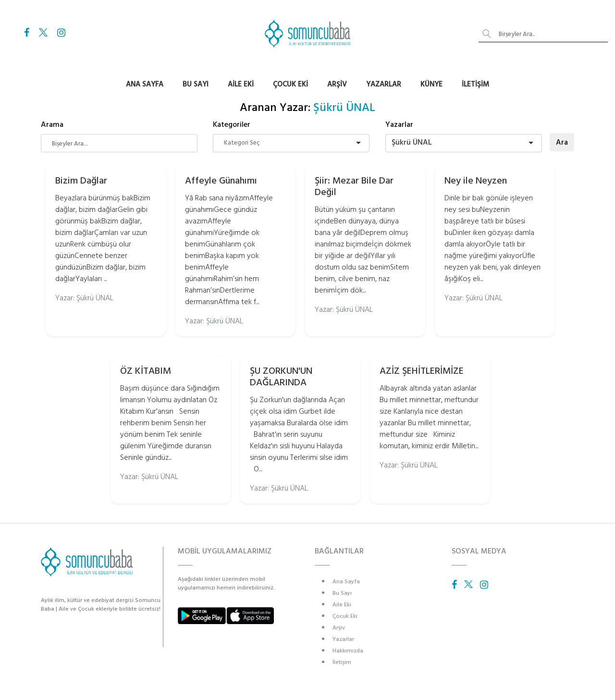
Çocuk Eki (290, 84)
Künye (431, 84)
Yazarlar (384, 84)
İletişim (475, 84)
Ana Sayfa (145, 84)
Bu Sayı (196, 84)
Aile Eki (241, 84)
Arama (52, 124)
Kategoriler (232, 124)
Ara (562, 142)
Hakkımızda (348, 651)
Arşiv (337, 84)
